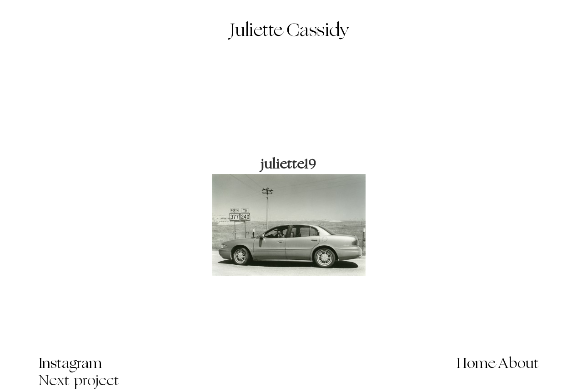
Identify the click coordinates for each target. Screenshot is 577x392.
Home (476, 364)
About (519, 364)
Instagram (70, 364)
